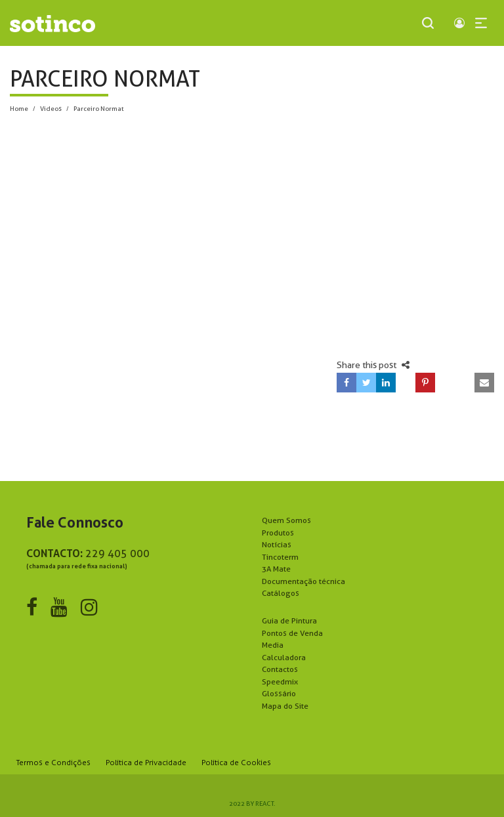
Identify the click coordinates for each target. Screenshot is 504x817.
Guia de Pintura (289, 620)
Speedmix (280, 681)
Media (273, 645)
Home (19, 108)
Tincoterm (280, 557)
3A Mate (276, 569)
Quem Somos (286, 520)
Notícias (277, 544)
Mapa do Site (285, 706)
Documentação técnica (304, 581)
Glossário (279, 693)
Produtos (278, 533)
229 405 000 (117, 554)
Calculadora (284, 657)
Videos (51, 108)
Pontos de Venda (292, 633)
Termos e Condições (53, 763)
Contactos (280, 669)
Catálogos (281, 593)
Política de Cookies (236, 763)
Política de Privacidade (146, 763)
